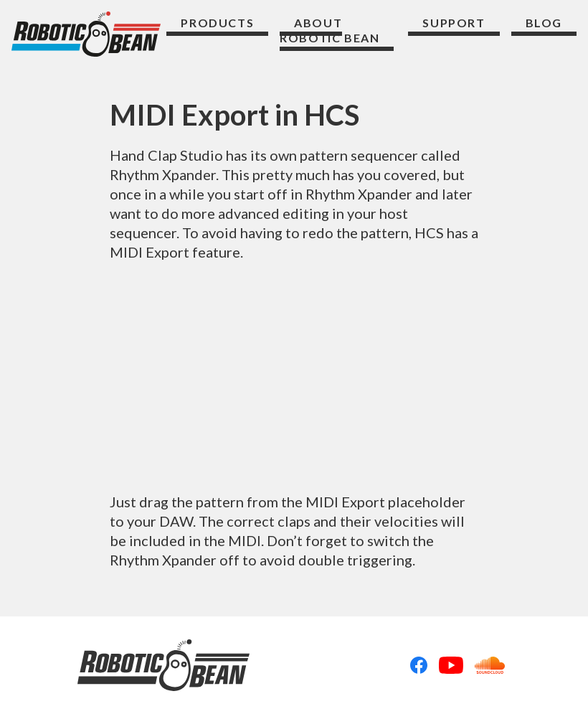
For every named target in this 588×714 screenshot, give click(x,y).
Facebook (419, 665)
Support (454, 23)
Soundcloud (490, 665)
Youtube (451, 665)
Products (217, 23)
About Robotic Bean (329, 30)
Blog (544, 23)
